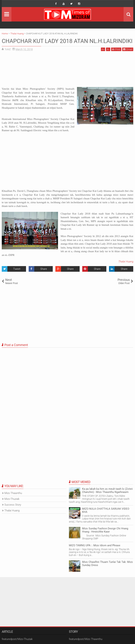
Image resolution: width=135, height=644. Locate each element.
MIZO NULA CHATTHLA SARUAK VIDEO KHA (106, 510)
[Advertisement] (67, 70)
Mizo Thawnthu (13, 493)
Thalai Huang (126, 262)
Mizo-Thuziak (12, 499)
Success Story (13, 505)
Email (128, 49)
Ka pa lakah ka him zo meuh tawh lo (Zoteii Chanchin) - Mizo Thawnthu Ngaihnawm (107, 490)
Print (116, 49)
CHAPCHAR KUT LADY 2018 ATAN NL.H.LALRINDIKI (67, 41)
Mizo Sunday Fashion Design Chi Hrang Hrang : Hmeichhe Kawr (105, 530)
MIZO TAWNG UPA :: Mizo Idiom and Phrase (95, 545)
